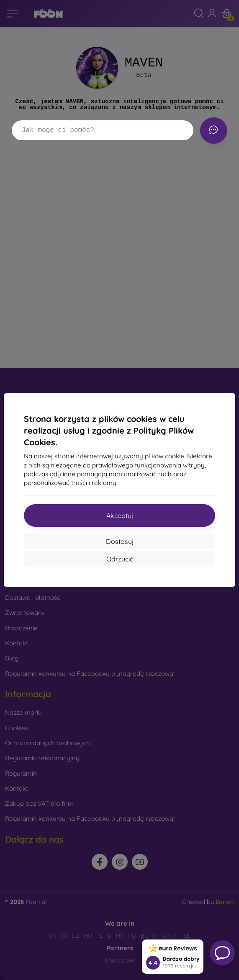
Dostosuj (120, 541)
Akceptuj (120, 515)
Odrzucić (120, 559)
